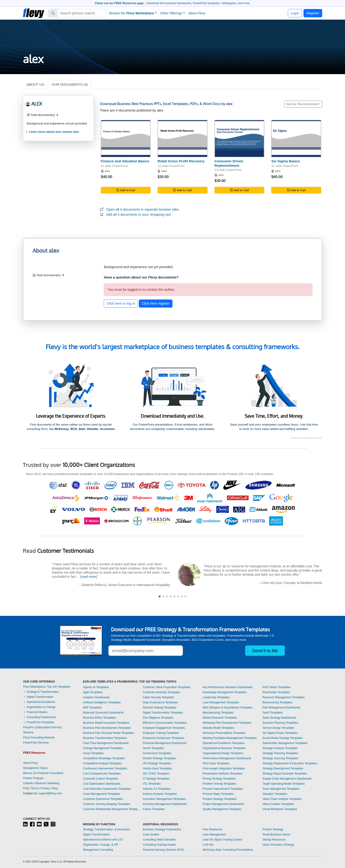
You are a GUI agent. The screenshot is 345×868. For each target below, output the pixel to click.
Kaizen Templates (154, 809)
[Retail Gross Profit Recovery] (183, 139)
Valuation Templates (275, 794)
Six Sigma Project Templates (280, 733)
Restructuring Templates (277, 702)
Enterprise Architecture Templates (163, 738)
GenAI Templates (153, 748)
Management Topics (35, 768)
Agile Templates (93, 692)
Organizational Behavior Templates (224, 748)
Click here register (156, 303)
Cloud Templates (93, 753)
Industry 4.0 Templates (157, 789)
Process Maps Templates (218, 794)
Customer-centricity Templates (161, 692)
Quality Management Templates (222, 809)
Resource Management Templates (284, 697)
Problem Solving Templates (219, 784)
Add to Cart (126, 190)
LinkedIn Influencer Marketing (41, 783)
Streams (28, 732)
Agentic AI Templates (96, 687)
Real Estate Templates (276, 692)
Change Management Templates (103, 748)
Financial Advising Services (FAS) (163, 850)
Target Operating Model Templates (284, 784)
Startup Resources (274, 840)
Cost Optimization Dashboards (102, 784)
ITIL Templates (152, 784)
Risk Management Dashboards (281, 708)
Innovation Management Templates (164, 799)
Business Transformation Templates (105, 738)
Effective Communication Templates (165, 723)
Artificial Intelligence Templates (102, 702)
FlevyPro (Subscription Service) (42, 727)
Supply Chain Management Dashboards (287, 779)
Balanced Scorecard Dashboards (103, 713)
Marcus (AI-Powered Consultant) (43, 773)
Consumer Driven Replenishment (229, 163)
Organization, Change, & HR (101, 845)
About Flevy (197, 13)
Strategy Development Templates (283, 768)
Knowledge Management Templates (225, 692)
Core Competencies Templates (102, 774)
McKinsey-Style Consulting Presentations (228, 850)
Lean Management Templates (221, 702)
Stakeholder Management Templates (285, 743)
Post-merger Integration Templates (224, 768)
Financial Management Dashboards (165, 743)
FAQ (26, 788)
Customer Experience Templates (103, 799)
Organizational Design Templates (223, 753)
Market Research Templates (220, 718)
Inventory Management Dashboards (165, 804)
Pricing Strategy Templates (219, 779)
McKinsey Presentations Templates (224, 733)
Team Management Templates (281, 789)
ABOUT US (35, 84)
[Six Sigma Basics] (296, 139)
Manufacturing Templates (218, 713)
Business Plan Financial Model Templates (109, 733)
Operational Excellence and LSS (103, 840)
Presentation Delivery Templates (223, 774)
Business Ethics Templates (100, 718)
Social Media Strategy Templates (283, 738)
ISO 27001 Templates (156, 774)
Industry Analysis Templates (160, 794)
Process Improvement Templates (223, 789)
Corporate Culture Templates (101, 779)
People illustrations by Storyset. (306, 438)
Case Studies (151, 835)
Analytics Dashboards (96, 697)
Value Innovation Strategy (278, 845)
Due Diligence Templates (158, 718)
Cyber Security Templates (159, 697)
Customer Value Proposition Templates (167, 687)
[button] (160, 596)
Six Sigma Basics (286, 161)
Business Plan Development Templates (107, 728)
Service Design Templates (278, 728)
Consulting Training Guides (159, 845)
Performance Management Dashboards (227, 758)
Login (295, 13)
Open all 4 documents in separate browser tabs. (143, 209)
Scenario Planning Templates (280, 723)
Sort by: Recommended (302, 104)
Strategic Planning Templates (280, 753)
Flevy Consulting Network (39, 738)
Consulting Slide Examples (159, 840)
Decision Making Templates (160, 708)
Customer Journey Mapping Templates (107, 804)
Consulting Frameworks (39, 717)
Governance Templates (157, 753)
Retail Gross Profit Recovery (181, 161)
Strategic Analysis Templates (280, 748)
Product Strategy (273, 829)
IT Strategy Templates (156, 779)
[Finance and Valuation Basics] (126, 139)
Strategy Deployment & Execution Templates (290, 763)
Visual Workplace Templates (280, 809)
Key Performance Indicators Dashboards (228, 687)
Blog (55, 788)
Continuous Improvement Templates (105, 768)
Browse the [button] (132, 13)
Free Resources (213, 829)
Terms (35, 788)
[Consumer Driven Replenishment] (239, 139)
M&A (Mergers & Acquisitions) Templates (228, 708)
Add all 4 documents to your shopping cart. (139, 214)
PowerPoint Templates (39, 722)
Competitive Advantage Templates (104, 758)
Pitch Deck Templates (216, 763)
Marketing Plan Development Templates (227, 723)
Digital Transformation (38, 697)
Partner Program (33, 778)
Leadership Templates (216, 697)
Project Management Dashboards (223, 804)
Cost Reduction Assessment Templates (107, 789)
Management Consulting (98, 850)
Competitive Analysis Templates (103, 763)
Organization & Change (39, 707)
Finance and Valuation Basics (125, 161)
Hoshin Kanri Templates (157, 768)
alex (107, 171)
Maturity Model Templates (219, 728)
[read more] (89, 577)
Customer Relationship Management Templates (112, 809)
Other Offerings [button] (171, 13)
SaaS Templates (272, 713)
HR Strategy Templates (157, 763)
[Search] (82, 13)
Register (313, 13)
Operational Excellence (39, 702)
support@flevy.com (50, 793)
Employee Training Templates (161, 733)
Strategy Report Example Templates (285, 774)
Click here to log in (121, 303)
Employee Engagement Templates (164, 728)
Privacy (45, 788)
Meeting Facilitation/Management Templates (230, 738)
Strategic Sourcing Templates (280, 758)
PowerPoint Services (36, 743)
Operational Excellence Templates (224, 743)
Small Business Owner (276, 835)
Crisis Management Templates (102, 794)
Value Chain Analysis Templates (282, 799)
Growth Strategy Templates (159, 758)
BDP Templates (92, 708)
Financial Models (35, 712)
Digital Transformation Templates (163, 713)
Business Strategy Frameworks (162, 829)
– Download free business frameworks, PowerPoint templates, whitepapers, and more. (172, 3)
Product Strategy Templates (220, 799)
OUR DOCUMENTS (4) (70, 84)
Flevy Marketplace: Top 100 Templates (47, 687)
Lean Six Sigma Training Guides (222, 840)
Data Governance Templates (160, 702)
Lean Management (214, 835)
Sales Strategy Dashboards (279, 718)
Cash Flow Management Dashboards (106, 743)
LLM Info (208, 845)
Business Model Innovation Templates (106, 723)
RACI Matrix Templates (277, 687)
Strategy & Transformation (41, 692)
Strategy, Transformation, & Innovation (107, 829)
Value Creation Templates (278, 804)
